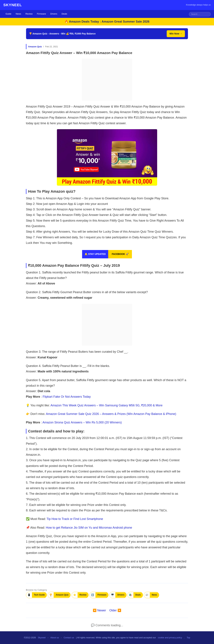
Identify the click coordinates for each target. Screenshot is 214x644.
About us (55, 638)
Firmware (41, 14)
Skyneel (42, 638)
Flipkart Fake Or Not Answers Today (67, 397)
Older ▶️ (115, 610)
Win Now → (176, 34)
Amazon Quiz (35, 47)
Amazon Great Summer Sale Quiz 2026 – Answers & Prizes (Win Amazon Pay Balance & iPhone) (111, 414)
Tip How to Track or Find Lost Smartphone (75, 519)
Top (188, 638)
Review (29, 14)
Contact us (69, 638)
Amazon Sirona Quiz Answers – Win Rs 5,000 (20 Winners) (82, 422)
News (18, 14)
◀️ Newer (99, 610)
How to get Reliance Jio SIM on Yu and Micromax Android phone (89, 528)
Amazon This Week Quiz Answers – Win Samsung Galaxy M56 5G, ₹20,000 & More (106, 405)
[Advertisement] (107, 80)
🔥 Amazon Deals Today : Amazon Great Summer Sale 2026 (107, 22)
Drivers (54, 14)
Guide (8, 14)
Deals (64, 14)
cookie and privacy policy (170, 638)
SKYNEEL (13, 5)
